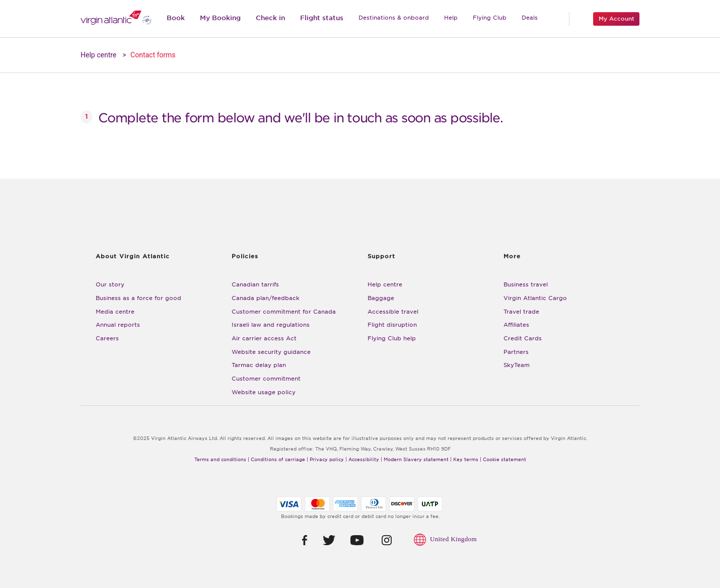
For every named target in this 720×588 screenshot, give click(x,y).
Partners (516, 352)
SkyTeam (517, 365)
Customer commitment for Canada (284, 312)
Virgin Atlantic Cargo (535, 298)
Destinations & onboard (394, 18)
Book (176, 18)
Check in (270, 18)
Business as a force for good (138, 298)
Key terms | (467, 460)
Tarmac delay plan (259, 365)
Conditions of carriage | (279, 460)
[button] (297, 540)
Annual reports (118, 325)
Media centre (115, 312)
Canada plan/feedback (266, 298)
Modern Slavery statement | (418, 460)
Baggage (381, 298)
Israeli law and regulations (271, 325)
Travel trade (521, 312)
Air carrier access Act (264, 339)
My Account (617, 19)
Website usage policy (264, 392)
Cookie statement (505, 460)
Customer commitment (266, 379)
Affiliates (516, 325)
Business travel (526, 285)
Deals (530, 18)
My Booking (220, 18)
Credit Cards (523, 339)
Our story (110, 285)
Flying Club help (392, 339)
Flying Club (490, 18)
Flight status (322, 18)
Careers (107, 339)
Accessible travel (393, 312)
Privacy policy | (328, 460)
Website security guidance (271, 352)
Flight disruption (392, 325)
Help (451, 18)
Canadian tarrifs (255, 285)
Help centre (98, 55)
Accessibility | (365, 460)
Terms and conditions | (222, 460)
